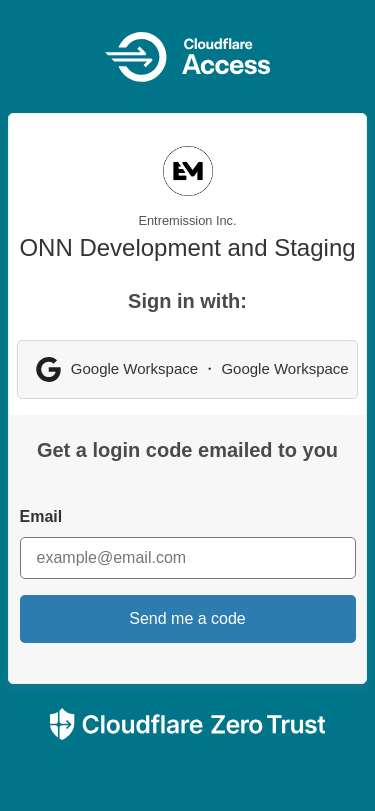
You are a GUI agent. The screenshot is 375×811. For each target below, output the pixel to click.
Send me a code (187, 618)
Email (41, 516)
